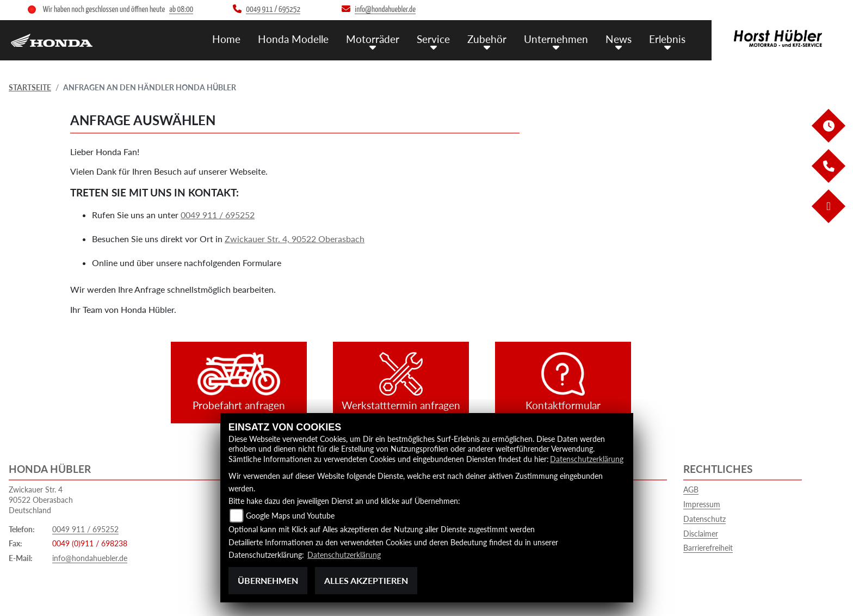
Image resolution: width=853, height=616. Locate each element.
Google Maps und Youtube (290, 517)
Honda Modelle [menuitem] (293, 38)
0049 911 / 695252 (218, 215)
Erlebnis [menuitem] (667, 38)
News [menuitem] (619, 38)
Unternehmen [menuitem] (556, 38)
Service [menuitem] (433, 38)
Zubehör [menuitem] (487, 38)
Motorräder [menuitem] (373, 38)
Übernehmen (268, 580)
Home (226, 38)
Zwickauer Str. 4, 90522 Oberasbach (295, 239)
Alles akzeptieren (366, 580)
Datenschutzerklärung (587, 460)
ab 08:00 (181, 10)
